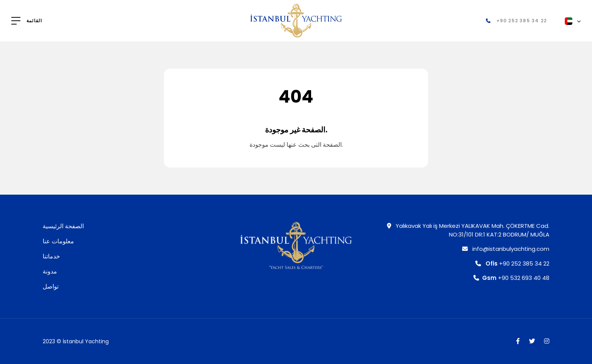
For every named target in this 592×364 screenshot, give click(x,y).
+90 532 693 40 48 (511, 278)
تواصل (51, 286)
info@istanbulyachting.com (506, 249)
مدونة (50, 271)
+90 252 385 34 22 (512, 263)
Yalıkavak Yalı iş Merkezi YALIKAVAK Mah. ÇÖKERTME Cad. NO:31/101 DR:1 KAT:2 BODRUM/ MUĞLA (468, 230)
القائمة (34, 21)
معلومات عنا (58, 241)
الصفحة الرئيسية (63, 226)
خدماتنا (51, 256)
